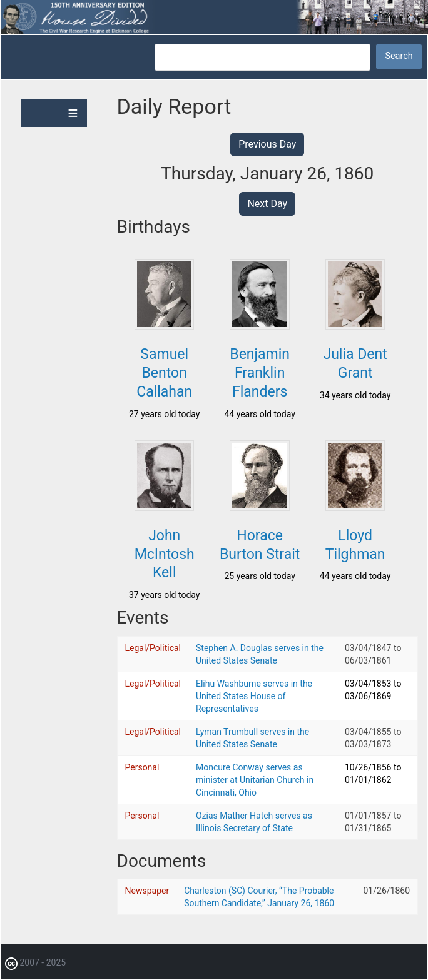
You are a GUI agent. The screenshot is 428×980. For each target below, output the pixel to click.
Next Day (267, 204)
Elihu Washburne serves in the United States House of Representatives (254, 696)
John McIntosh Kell (165, 554)
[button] (165, 326)
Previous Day (267, 144)
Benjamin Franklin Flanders (260, 373)
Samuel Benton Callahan (164, 373)
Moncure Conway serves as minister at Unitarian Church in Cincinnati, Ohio (255, 780)
